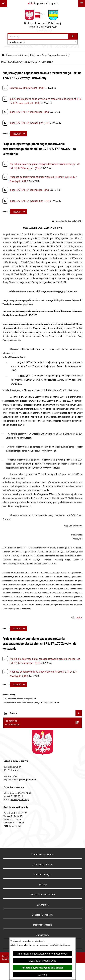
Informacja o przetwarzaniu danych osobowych (42, 954)
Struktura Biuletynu (42, 875)
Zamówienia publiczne (43, 864)
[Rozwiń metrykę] (18, 134)
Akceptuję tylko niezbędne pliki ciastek (42, 968)
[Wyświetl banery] (79, 713)
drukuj (79, 617)
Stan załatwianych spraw (42, 854)
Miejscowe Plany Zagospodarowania (49, 55)
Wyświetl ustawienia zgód (43, 961)
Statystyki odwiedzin (42, 925)
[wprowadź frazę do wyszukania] (38, 36)
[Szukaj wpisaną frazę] (73, 36)
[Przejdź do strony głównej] (42, 20)
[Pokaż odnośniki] (4, 3)
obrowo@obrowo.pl (20, 799)
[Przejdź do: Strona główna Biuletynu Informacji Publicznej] (3, 55)
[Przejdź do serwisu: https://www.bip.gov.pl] (43, 3)
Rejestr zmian (42, 905)
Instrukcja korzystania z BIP (43, 895)
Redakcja (43, 885)
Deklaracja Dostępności (42, 915)
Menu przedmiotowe (17, 55)
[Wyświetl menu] (81, 3)
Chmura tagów (42, 935)
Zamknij (43, 975)
